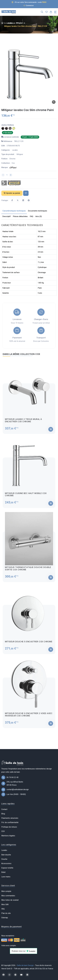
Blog (3, 814)
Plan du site (6, 913)
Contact (4, 809)
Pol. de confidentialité (10, 822)
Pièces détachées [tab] (20, 216)
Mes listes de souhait (10, 900)
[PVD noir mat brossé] (3, 128)
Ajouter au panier (12, 193)
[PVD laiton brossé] (14, 128)
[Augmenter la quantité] (11, 175)
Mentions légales (8, 836)
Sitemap (5, 918)
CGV (3, 831)
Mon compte (6, 891)
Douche (4, 859)
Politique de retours (9, 827)
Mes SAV (5, 904)
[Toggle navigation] (55, 12)
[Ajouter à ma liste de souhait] (26, 193)
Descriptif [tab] (7, 216)
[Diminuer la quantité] (3, 175)
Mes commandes (8, 896)
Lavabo (10, 23)
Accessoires (6, 863)
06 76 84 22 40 (12, 777)
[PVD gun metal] (10, 128)
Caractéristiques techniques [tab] (14, 211)
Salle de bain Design (25, 965)
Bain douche (6, 855)
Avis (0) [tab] (39, 216)
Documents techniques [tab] (38, 211)
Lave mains (6, 877)
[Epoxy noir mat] (7, 128)
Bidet (3, 872)
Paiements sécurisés (10, 818)
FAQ (3, 909)
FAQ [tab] (32, 216)
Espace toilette (7, 868)
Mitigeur (19, 23)
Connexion (28, 5)
